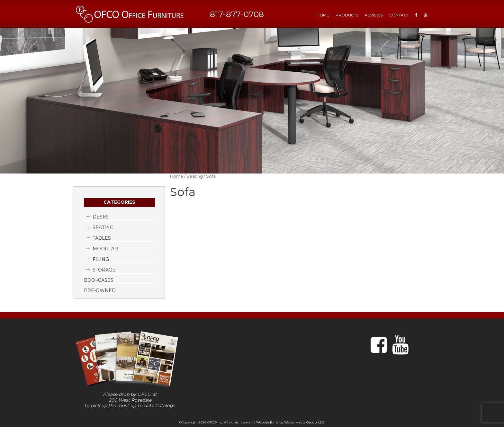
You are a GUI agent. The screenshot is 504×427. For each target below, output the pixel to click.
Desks (101, 217)
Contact (399, 15)
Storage (104, 270)
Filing (101, 259)
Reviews (374, 15)
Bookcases (99, 280)
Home (177, 176)
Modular (105, 249)
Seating (103, 227)
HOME (323, 15)
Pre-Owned (100, 290)
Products (347, 15)
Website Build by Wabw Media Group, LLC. (291, 422)
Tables (102, 238)
